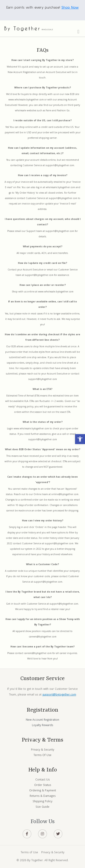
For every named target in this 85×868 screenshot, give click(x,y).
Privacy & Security (53, 853)
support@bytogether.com (59, 695)
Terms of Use (29, 853)
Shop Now (70, 7)
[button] (80, 439)
